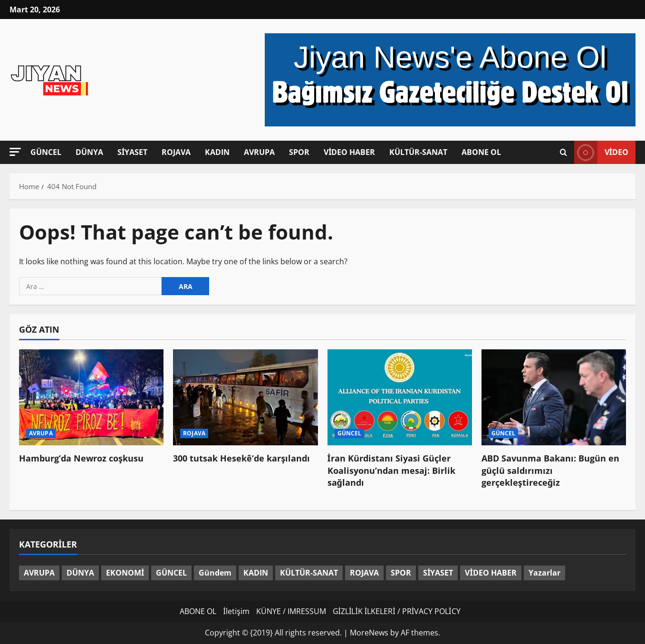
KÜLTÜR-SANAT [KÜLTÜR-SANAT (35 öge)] (309, 573)
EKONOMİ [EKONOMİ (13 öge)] (125, 573)
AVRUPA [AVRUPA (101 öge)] (39, 573)
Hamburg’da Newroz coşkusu (81, 458)
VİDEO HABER (349, 152)
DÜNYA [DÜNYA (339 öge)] (80, 573)
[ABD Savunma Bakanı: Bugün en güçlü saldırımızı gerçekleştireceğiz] (554, 398)
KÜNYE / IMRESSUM (291, 611)
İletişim (236, 611)
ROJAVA (176, 152)
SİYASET (132, 152)
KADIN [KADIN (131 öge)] (256, 573)
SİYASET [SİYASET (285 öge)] (438, 573)
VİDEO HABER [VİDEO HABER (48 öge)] (491, 573)
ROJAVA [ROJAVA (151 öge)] (364, 573)
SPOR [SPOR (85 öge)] (401, 573)
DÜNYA (89, 152)
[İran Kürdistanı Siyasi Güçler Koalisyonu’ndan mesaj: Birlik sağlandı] (400, 398)
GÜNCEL (46, 152)
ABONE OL (481, 152)
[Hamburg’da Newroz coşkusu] (91, 398)
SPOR (299, 152)
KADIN (217, 152)
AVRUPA (259, 152)
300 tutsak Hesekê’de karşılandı (241, 458)
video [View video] (601, 152)
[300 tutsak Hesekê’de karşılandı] (245, 398)
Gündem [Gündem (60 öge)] (215, 573)
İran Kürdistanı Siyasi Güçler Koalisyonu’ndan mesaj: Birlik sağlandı (391, 470)
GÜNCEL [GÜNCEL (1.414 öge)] (171, 573)
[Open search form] (563, 152)
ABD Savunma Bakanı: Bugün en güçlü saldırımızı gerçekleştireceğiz (550, 470)
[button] (15, 152)
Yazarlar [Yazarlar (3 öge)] (544, 573)
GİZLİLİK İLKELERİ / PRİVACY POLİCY (397, 611)
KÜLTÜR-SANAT (418, 152)
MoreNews (369, 633)
